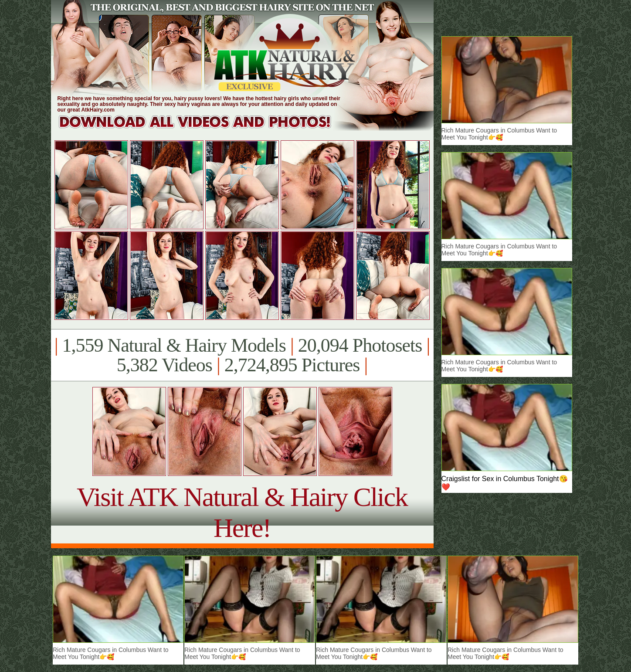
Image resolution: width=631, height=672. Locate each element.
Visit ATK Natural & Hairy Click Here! (242, 512)
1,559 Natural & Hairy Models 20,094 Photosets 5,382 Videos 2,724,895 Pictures (242, 355)
